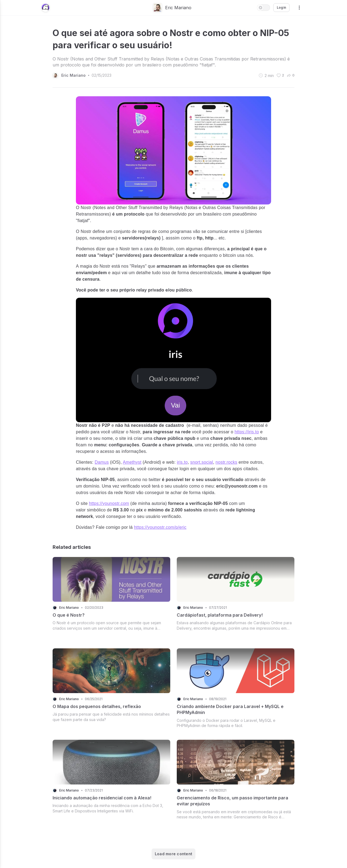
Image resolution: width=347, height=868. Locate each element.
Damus (102, 462)
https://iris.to (247, 432)
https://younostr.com (109, 503)
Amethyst (132, 462)
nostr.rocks (226, 462)
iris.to (182, 462)
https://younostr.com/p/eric (160, 527)
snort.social (202, 462)
